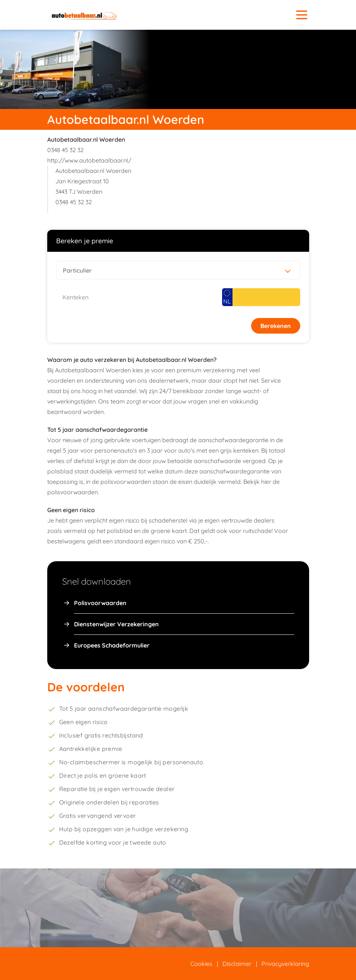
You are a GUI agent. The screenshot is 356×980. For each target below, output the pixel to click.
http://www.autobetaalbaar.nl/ (89, 160)
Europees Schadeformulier (112, 645)
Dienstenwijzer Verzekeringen (116, 624)
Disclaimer (237, 964)
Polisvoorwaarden (100, 603)
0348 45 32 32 (65, 150)
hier (266, 482)
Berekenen (276, 326)
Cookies (201, 964)
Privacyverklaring (285, 964)
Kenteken (76, 297)
